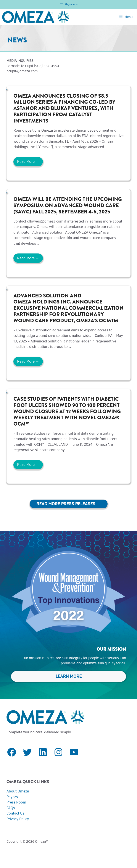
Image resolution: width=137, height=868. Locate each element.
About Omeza (18, 791)
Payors (12, 797)
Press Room (16, 802)
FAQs (11, 808)
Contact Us (15, 813)
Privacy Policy (18, 819)
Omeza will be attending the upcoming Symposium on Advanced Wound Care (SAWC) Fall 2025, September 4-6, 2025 (68, 205)
